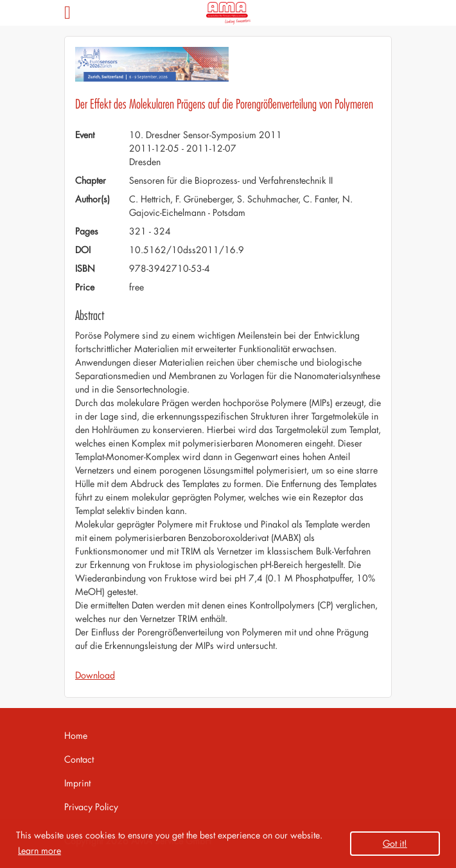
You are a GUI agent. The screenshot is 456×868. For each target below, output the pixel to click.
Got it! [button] (395, 843)
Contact (79, 759)
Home (76, 735)
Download (95, 675)
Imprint (77, 783)
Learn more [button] (39, 850)
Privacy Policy (91, 807)
